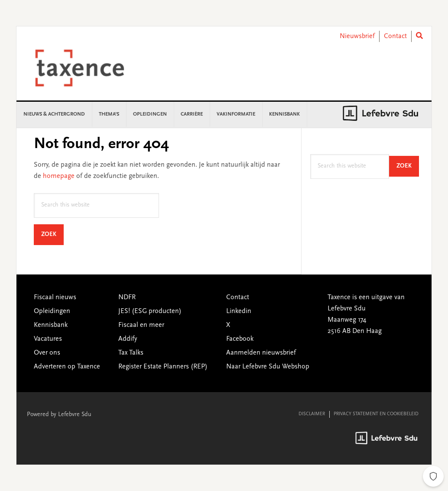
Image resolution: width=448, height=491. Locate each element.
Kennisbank (51, 325)
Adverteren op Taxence (67, 367)
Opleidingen (52, 311)
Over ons (47, 353)
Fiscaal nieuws (55, 297)
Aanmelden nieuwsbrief (261, 353)
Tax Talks (131, 353)
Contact (395, 36)
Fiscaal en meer (141, 325)
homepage (59, 176)
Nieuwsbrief (357, 36)
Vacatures (48, 339)
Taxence (90, 68)
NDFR (127, 297)
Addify (128, 339)
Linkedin (239, 311)
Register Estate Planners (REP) (163, 367)
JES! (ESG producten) (150, 311)
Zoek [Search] (52, 234)
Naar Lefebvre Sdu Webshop (268, 367)
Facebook (240, 339)
